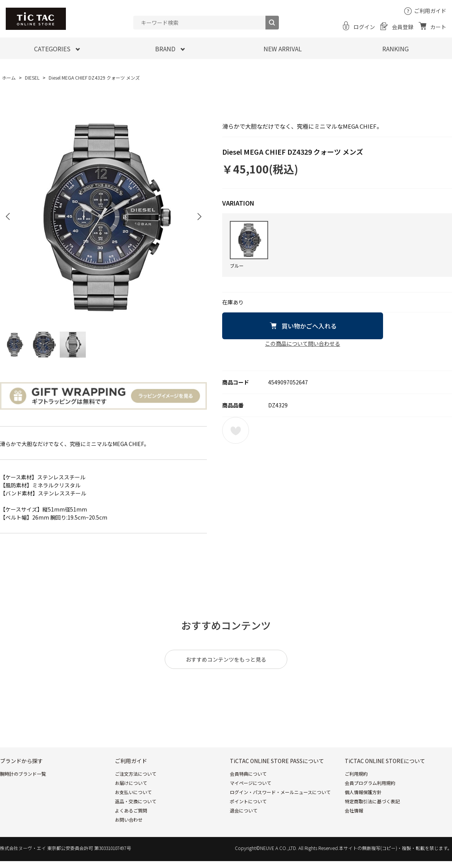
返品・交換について (136, 801)
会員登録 (403, 27)
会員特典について (248, 774)
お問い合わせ (129, 820)
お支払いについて (133, 792)
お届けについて (131, 783)
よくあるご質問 (131, 810)
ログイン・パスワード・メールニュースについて (280, 792)
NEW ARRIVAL (283, 49)
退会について (244, 810)
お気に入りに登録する (236, 430)
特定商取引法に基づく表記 (372, 801)
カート (438, 27)
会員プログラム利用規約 (370, 783)
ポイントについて (248, 801)
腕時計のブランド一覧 (23, 774)
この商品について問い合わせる (303, 343)
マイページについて (251, 783)
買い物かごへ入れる (309, 326)
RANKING (395, 49)
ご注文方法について (136, 774)
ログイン (364, 27)
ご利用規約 (356, 774)
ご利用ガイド (430, 11)
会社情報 (354, 810)
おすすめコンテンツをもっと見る (226, 659)
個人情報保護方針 (363, 792)
